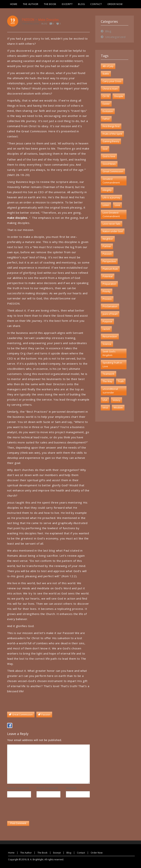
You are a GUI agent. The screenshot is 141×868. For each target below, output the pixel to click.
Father (106, 119)
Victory (116, 400)
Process (107, 299)
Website (71, 788)
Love (117, 205)
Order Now (97, 853)
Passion (107, 254)
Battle (106, 74)
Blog (44, 24)
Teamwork (109, 374)
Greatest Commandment (111, 181)
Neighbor (108, 239)
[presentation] (35, 810)
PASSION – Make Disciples (40, 20)
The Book (42, 853)
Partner (107, 246)
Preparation (109, 284)
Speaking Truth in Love (112, 364)
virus (105, 408)
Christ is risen (110, 89)
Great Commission (113, 171)
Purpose (107, 321)
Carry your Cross (112, 81)
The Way (107, 381)
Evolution (108, 111)
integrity (107, 190)
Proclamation (110, 306)
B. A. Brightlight (35, 859)
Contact (81, 853)
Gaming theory (111, 141)
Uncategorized (115, 37)
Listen (106, 205)
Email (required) (47, 788)
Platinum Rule (110, 269)
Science (107, 344)
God (105, 149)
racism (106, 329)
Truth (121, 381)
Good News (109, 164)
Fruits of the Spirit (112, 134)
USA (105, 400)
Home (11, 853)
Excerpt (57, 853)
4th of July (108, 66)
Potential (108, 276)
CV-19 (106, 96)
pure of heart (110, 314)
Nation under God (113, 231)
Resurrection (110, 336)
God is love (109, 156)
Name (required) (18, 788)
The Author (26, 853)
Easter (106, 104)
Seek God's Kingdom (109, 353)
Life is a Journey (111, 198)
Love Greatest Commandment (111, 214)
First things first (111, 126)
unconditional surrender (110, 391)
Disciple (119, 96)
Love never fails (112, 224)
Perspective (109, 261)
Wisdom (118, 408)
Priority (107, 291)
